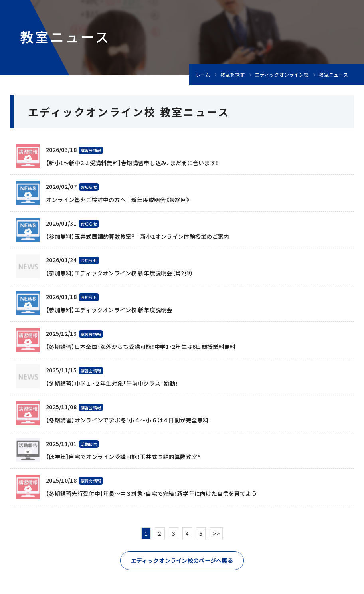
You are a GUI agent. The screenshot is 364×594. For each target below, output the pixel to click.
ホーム (203, 75)
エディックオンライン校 (282, 75)
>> (216, 533)
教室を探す (232, 75)
